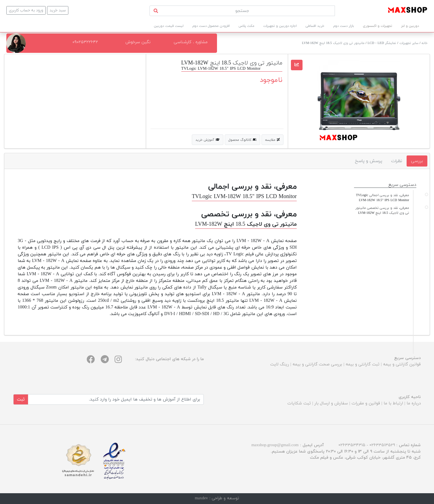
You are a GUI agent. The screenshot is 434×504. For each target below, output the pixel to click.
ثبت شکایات (299, 403)
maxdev (201, 498)
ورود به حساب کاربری (26, 10)
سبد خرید (58, 10)
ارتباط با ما (393, 403)
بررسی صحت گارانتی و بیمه (317, 364)
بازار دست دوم (344, 26)
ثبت (21, 399)
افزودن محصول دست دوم (211, 26)
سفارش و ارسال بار (331, 403)
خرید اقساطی (315, 26)
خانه (425, 43)
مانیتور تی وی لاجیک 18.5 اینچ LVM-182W (333, 43)
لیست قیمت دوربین (169, 26)
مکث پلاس (246, 26)
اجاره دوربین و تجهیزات (280, 26)
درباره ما (414, 403)
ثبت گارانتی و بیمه (363, 364)
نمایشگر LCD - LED (382, 43)
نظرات (397, 161)
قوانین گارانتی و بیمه (402, 364)
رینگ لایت (280, 364)
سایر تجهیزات (409, 43)
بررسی (417, 161)
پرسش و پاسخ (369, 161)
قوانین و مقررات (366, 403)
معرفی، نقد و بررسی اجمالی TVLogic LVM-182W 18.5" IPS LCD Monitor (383, 198)
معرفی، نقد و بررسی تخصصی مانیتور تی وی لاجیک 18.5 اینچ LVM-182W (382, 211)
